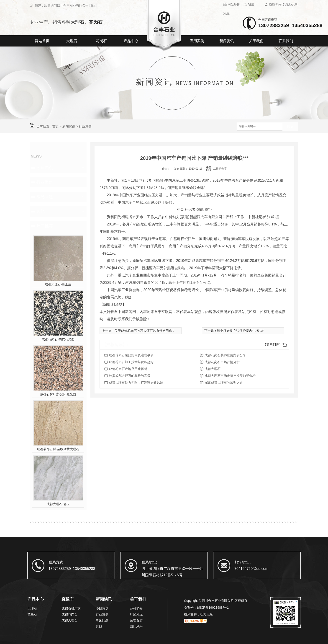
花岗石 (101, 41)
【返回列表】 (273, 345)
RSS (249, 5)
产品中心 (131, 41)
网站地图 (232, 5)
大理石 (72, 41)
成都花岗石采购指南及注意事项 (131, 355)
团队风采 (136, 626)
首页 (56, 126)
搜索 (290, 127)
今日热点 (45, 168)
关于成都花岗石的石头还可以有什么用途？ (145, 331)
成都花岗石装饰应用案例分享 (225, 355)
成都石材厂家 (71, 608)
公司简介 (136, 608)
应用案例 (197, 41)
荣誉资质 (136, 620)
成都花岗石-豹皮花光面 (58, 339)
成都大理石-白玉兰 (58, 284)
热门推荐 (45, 226)
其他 (41, 211)
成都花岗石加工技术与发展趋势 (131, 362)
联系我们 (286, 41)
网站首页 (42, 41)
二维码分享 (220, 169)
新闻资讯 (227, 41)
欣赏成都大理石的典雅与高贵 (130, 376)
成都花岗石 (69, 614)
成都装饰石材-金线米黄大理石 (58, 449)
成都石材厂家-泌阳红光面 (58, 394)
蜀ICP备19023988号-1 (213, 608)
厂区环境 (136, 614)
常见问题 (45, 197)
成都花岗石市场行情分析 (222, 362)
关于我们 (256, 41)
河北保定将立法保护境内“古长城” (240, 331)
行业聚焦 (85, 126)
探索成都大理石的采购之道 (224, 383)
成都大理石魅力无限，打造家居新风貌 (136, 383)
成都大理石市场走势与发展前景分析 (230, 376)
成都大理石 (213, 369)
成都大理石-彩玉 (58, 504)
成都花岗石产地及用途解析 (128, 369)
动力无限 (206, 614)
